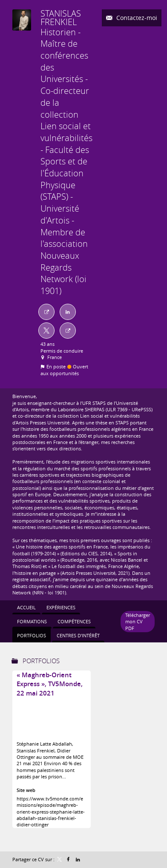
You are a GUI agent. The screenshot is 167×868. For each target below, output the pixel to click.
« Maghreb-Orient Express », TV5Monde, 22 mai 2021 (50, 684)
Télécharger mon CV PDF (138, 622)
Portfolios (41, 661)
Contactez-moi (136, 18)
